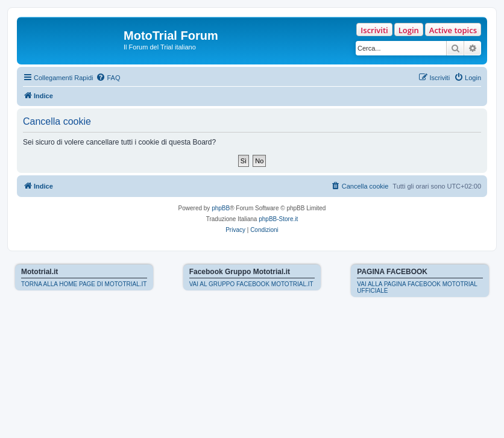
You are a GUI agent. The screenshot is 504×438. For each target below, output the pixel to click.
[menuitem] (108, 78)
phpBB (221, 208)
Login (409, 30)
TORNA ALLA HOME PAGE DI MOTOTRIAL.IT (84, 284)
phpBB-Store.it (278, 219)
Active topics (453, 30)
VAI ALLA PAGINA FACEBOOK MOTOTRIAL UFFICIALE (417, 287)
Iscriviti (374, 30)
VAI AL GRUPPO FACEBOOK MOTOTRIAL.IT (251, 284)
